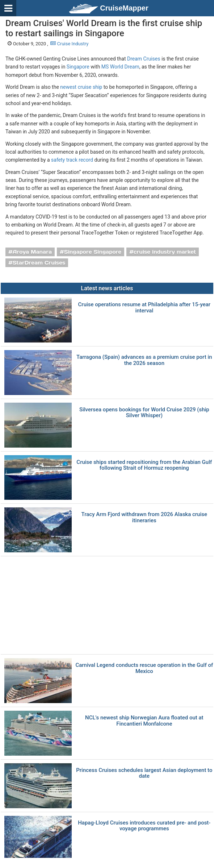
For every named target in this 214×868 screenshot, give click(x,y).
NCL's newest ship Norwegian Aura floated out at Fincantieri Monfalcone (144, 721)
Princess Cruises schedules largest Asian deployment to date (144, 773)
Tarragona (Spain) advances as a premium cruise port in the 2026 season (144, 360)
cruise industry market (165, 252)
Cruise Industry (69, 44)
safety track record (72, 160)
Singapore (78, 67)
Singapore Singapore (93, 252)
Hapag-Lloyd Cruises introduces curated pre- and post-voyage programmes (144, 826)
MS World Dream (120, 67)
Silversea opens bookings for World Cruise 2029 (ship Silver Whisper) (144, 413)
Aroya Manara (32, 252)
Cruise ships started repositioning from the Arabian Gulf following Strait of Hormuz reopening (144, 465)
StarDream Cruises (39, 263)
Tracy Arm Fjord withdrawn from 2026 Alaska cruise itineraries (144, 517)
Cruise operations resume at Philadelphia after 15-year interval (144, 308)
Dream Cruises (144, 59)
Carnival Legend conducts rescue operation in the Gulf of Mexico (144, 668)
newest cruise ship (81, 87)
